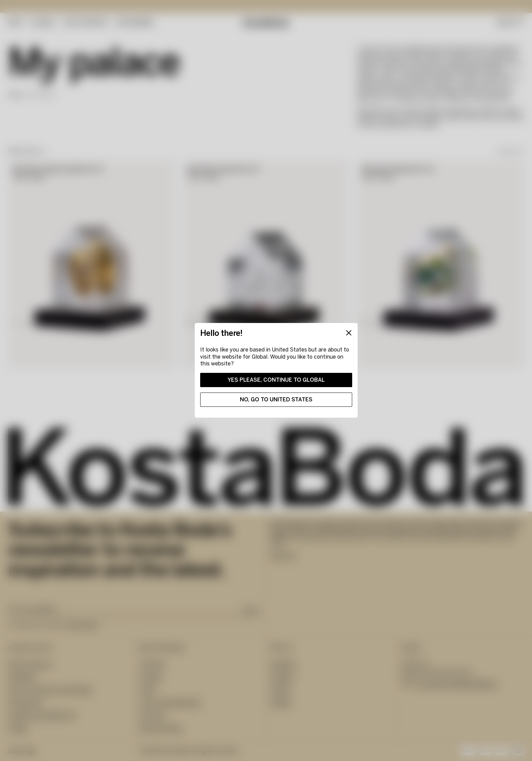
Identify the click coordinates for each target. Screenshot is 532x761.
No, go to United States (276, 399)
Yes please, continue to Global (276, 380)
